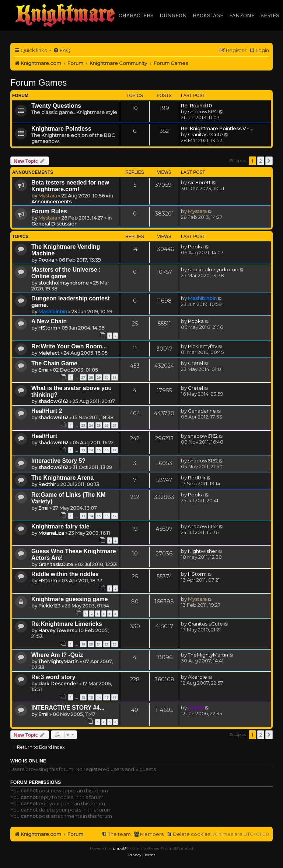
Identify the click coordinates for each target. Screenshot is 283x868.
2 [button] (261, 161)
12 (83, 697)
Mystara (48, 196)
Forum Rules (49, 211)
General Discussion (54, 224)
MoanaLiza (51, 533)
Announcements (51, 201)
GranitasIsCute (205, 134)
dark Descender (58, 683)
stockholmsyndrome (64, 283)
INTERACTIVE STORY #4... (68, 708)
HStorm (48, 328)
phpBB (119, 848)
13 (83, 450)
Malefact (49, 353)
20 (91, 644)
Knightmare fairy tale (60, 526)
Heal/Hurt (44, 436)
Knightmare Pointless (61, 129)
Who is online (28, 761)
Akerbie (198, 677)
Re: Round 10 (196, 106)
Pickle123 (49, 606)
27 (83, 377)
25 (99, 425)
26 (106, 425)
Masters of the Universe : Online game (66, 273)
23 (83, 425)
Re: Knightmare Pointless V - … (217, 128)
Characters (136, 15)
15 (99, 450)
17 (115, 450)
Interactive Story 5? (58, 461)
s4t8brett (199, 182)
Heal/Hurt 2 (47, 411)
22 (106, 644)
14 (91, 450)
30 (106, 377)
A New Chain (49, 321)
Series (270, 15)
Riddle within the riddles (65, 574)
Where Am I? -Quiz (57, 655)
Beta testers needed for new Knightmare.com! (70, 186)
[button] (269, 161)
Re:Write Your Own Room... (69, 346)
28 (91, 377)
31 (115, 377)
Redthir (47, 484)
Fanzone (242, 15)
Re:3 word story (53, 677)
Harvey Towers (56, 630)
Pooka (46, 260)
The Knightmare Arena (62, 478)
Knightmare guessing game (70, 599)
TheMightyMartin (58, 661)
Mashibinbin (53, 311)
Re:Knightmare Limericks (67, 624)
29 (99, 377)
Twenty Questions (56, 106)
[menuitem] (62, 50)
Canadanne (202, 411)
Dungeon (173, 15)
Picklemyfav (202, 346)
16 (106, 450)
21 (99, 644)
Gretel (195, 363)
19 (83, 644)
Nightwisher (202, 551)
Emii (43, 370)
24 (91, 425)
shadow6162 (203, 111)
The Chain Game (54, 363)
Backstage (208, 15)
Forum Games (39, 82)
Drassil (196, 707)
